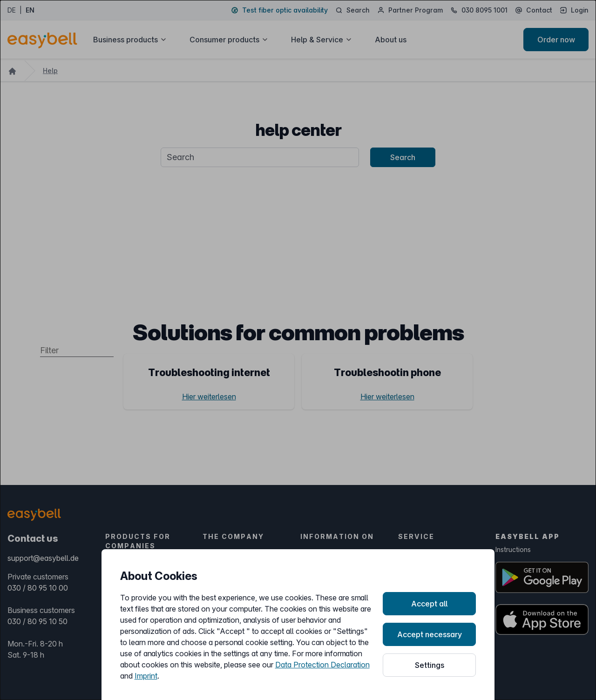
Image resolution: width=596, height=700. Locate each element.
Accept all (429, 604)
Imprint (146, 676)
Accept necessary (430, 634)
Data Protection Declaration (322, 665)
